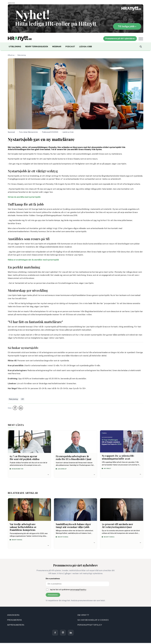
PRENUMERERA (15, 620)
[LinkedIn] (71, 633)
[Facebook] (55, 633)
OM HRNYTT (83, 615)
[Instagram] (63, 633)
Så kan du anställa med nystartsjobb (24, 197)
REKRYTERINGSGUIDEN (37, 47)
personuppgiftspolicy (78, 590)
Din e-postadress (53, 579)
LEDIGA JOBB (86, 47)
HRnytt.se (11, 55)
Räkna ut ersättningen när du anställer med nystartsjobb (33, 260)
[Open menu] (141, 39)
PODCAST (70, 47)
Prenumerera (53, 595)
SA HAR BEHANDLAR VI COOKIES (93, 620)
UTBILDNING (15, 47)
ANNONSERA (13, 615)
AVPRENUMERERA (16, 625)
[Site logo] (20, 38)
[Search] (141, 47)
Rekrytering (22, 55)
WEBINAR (57, 47)
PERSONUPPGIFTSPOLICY (90, 625)
